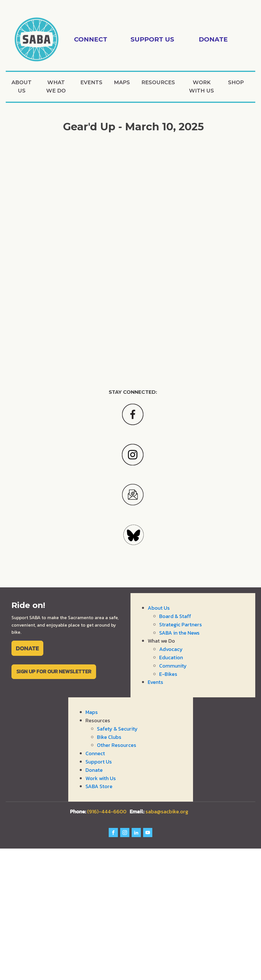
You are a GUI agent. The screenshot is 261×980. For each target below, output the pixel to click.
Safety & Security (117, 729)
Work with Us (201, 87)
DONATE (27, 648)
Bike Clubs (109, 737)
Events (91, 82)
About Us (22, 87)
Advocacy (171, 649)
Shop (236, 82)
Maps (122, 82)
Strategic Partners (181, 624)
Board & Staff (175, 616)
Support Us (99, 762)
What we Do (56, 87)
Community (173, 666)
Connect (95, 753)
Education (171, 657)
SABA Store (99, 786)
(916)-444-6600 (103, 811)
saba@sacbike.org (167, 811)
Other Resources (117, 745)
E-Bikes (168, 674)
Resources (158, 82)
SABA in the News (179, 633)
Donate (94, 770)
